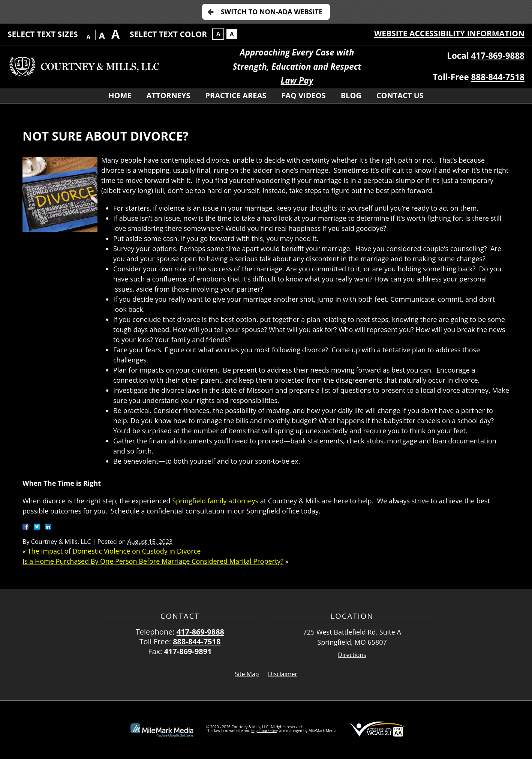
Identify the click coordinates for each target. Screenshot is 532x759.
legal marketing (265, 731)
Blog (351, 95)
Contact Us (400, 95)
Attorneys (169, 95)
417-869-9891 (188, 651)
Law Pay (297, 80)
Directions (352, 655)
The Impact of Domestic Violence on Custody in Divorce (114, 551)
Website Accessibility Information (449, 33)
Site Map (247, 674)
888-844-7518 (498, 77)
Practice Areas (236, 95)
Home (120, 95)
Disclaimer (283, 674)
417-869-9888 (498, 56)
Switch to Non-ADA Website (272, 12)
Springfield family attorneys (215, 501)
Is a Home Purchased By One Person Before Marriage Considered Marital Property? (153, 561)
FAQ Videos (303, 95)
